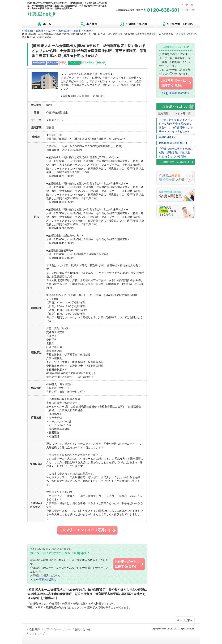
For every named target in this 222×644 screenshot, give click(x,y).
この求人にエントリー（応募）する (88, 530)
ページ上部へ (185, 620)
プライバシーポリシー (57, 629)
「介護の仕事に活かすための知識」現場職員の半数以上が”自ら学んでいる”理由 (176, 152)
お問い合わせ (83, 629)
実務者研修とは (168, 137)
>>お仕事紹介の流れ (43, 580)
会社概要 (35, 629)
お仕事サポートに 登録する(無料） (129, 564)
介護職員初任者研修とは (173, 143)
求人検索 (89, 24)
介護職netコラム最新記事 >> (177, 162)
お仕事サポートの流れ (178, 24)
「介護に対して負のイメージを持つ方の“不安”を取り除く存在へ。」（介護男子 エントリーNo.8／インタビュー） (176, 126)
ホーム (44, 24)
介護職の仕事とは (133, 24)
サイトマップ (37, 634)
